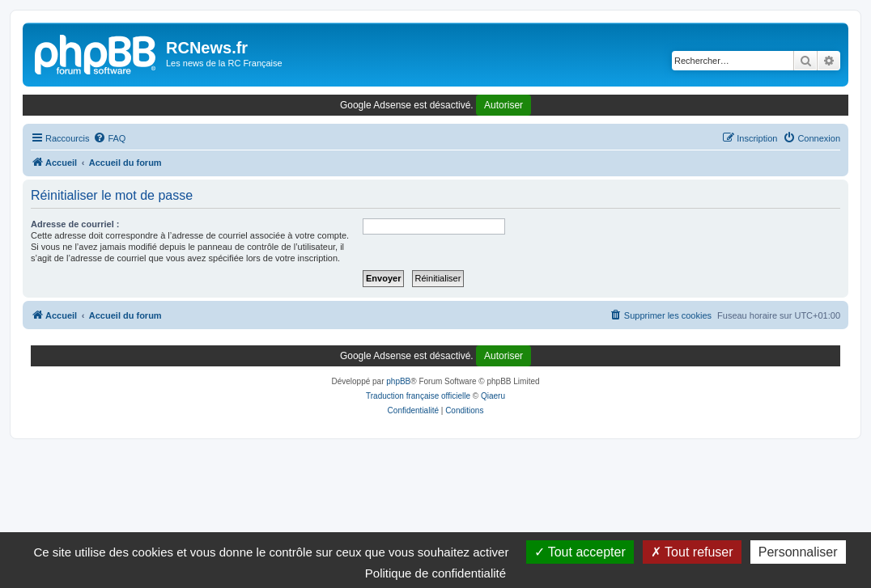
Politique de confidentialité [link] (435, 573)
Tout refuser (692, 552)
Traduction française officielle (418, 396)
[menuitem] (109, 138)
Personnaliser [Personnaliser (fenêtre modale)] (798, 552)
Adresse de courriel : (75, 224)
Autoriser (503, 105)
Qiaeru (493, 396)
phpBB (398, 381)
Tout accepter (580, 552)
